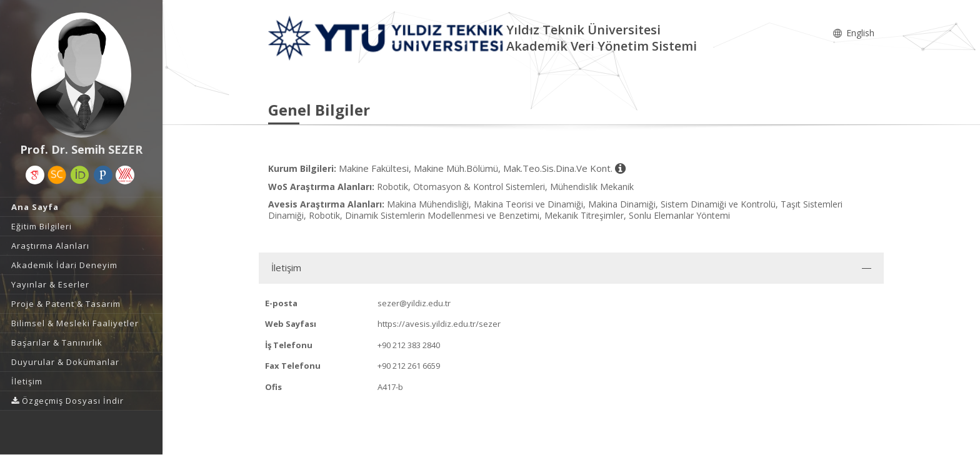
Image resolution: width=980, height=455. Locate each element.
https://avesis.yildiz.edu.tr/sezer (439, 324)
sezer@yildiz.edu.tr (414, 303)
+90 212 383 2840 (409, 345)
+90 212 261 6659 (409, 366)
